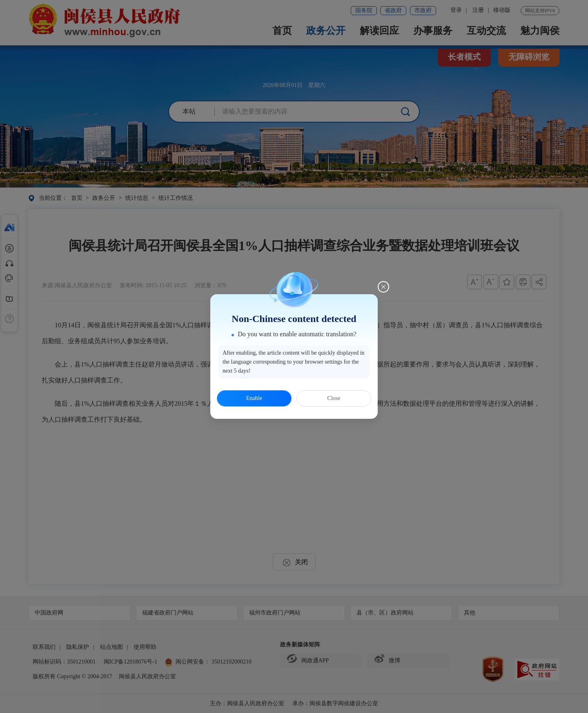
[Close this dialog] (383, 287)
